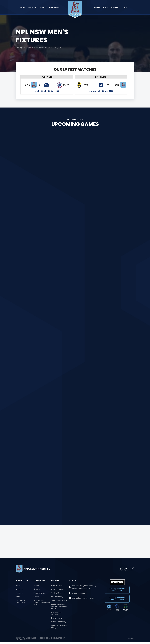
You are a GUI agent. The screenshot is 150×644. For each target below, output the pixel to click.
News (106, 8)
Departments (54, 8)
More (125, 8)
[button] (47, 77)
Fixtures (96, 8)
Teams (42, 8)
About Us (32, 8)
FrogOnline (21, 640)
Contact (115, 8)
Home (22, 8)
